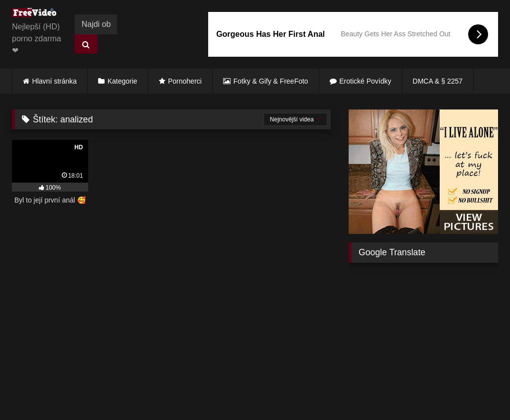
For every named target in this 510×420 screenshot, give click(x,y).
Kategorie (123, 81)
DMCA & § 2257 (438, 81)
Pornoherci (185, 81)
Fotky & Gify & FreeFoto (271, 81)
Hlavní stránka (55, 81)
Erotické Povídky (365, 81)
